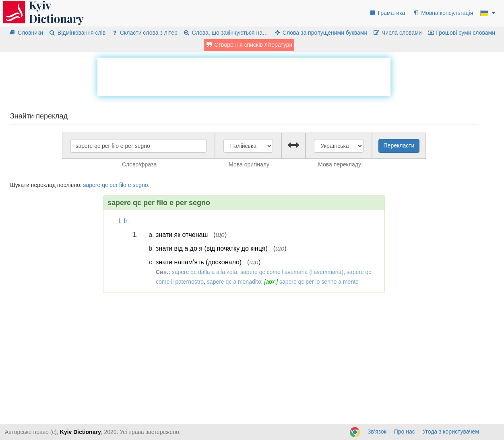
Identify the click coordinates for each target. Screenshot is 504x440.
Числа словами (397, 33)
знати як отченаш (182, 235)
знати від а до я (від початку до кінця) (212, 248)
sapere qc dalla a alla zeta (205, 272)
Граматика (387, 13)
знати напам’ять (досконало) (199, 262)
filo (123, 185)
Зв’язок (377, 432)
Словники (26, 33)
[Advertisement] (244, 76)
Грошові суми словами (462, 33)
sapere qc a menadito (234, 282)
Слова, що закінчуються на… (226, 33)
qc (105, 185)
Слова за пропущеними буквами (320, 33)
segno (140, 185)
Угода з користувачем (451, 432)
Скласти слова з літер (144, 33)
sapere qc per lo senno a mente (319, 282)
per (114, 185)
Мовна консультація (443, 13)
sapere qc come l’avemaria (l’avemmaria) (292, 272)
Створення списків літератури (249, 45)
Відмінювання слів (77, 33)
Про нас (405, 432)
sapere (92, 185)
